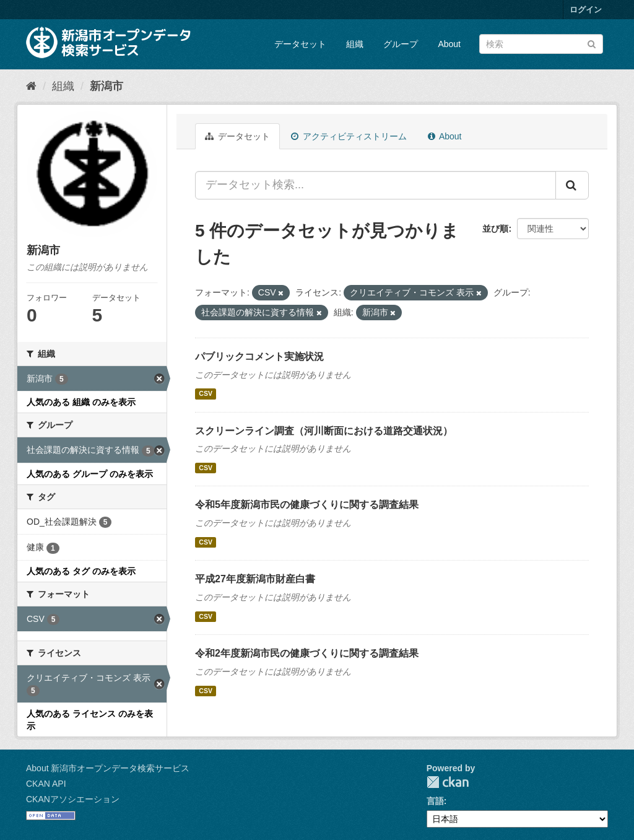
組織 (355, 44)
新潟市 (106, 86)
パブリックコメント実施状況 (259, 357)
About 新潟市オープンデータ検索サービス (108, 768)
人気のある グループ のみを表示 (90, 474)
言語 (435, 801)
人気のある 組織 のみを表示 (81, 402)
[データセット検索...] (376, 185)
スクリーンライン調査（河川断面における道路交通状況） (324, 431)
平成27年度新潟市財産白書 (255, 579)
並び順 (495, 229)
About (449, 44)
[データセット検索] (541, 44)
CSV (206, 394)
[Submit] (592, 43)
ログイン (586, 10)
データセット (300, 44)
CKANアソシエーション (73, 799)
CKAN (448, 782)
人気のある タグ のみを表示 (81, 571)
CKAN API (46, 784)
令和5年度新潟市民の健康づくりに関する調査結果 (307, 505)
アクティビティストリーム (349, 136)
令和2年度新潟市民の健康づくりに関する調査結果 (307, 653)
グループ (401, 44)
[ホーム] (31, 86)
